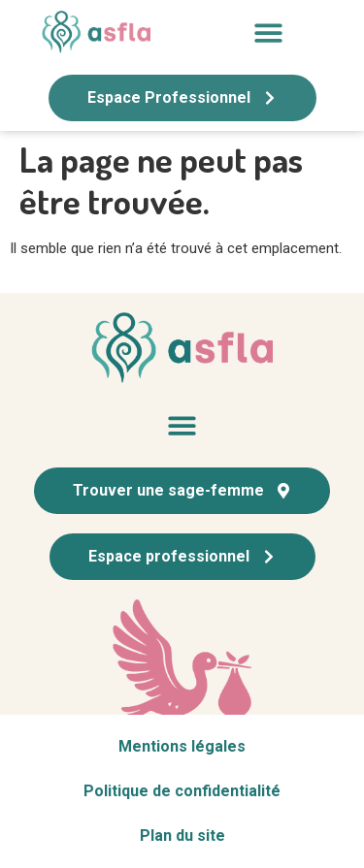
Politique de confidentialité (182, 791)
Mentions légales (182, 746)
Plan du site (182, 836)
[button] (268, 32)
